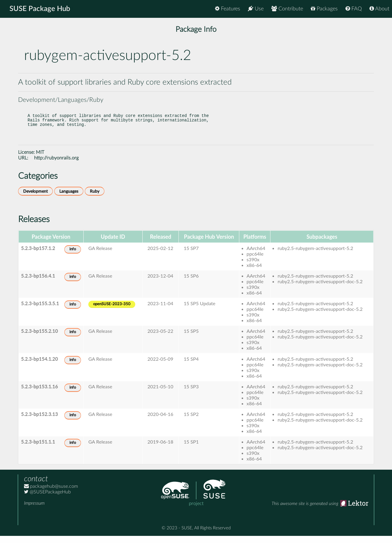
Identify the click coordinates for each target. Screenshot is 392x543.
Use (256, 9)
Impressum (34, 510)
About (379, 9)
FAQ (354, 9)
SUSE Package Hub (40, 9)
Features (228, 9)
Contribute (287, 9)
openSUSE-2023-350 (112, 311)
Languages (69, 198)
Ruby (95, 198)
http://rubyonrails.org (56, 165)
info (73, 256)
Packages (324, 9)
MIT (40, 159)
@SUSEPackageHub (47, 499)
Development (35, 198)
